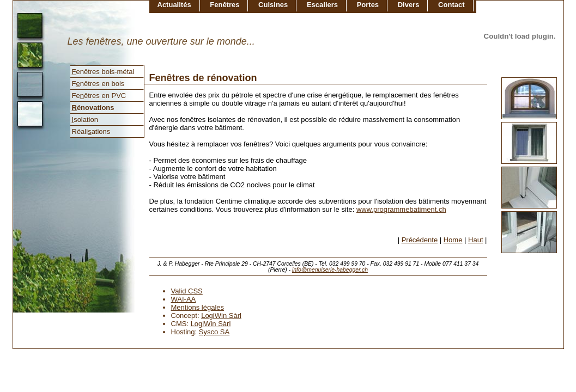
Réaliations (91, 131)
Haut (475, 240)
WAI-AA (184, 299)
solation (85, 120)
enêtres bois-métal (103, 72)
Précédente (420, 240)
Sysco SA (214, 332)
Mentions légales (198, 307)
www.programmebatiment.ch (401, 209)
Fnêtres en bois (98, 84)
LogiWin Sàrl (221, 316)
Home (453, 240)
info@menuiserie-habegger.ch (330, 270)
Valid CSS (187, 291)
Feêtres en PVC (99, 96)
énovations (93, 108)
